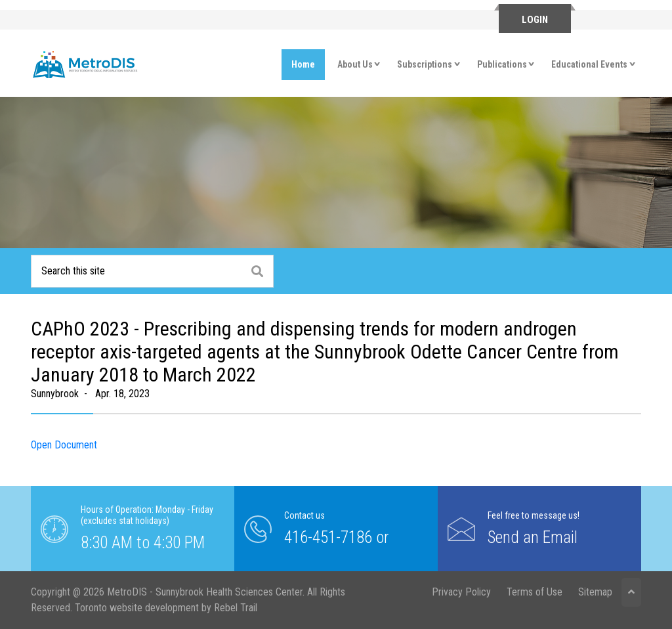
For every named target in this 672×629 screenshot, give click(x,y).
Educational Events (589, 64)
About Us (355, 64)
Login (535, 20)
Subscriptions (425, 64)
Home (303, 64)
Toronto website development (137, 608)
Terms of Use (535, 592)
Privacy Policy (461, 592)
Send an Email (533, 537)
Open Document (64, 445)
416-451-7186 (328, 537)
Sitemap (595, 592)
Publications (502, 64)
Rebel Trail (236, 608)
